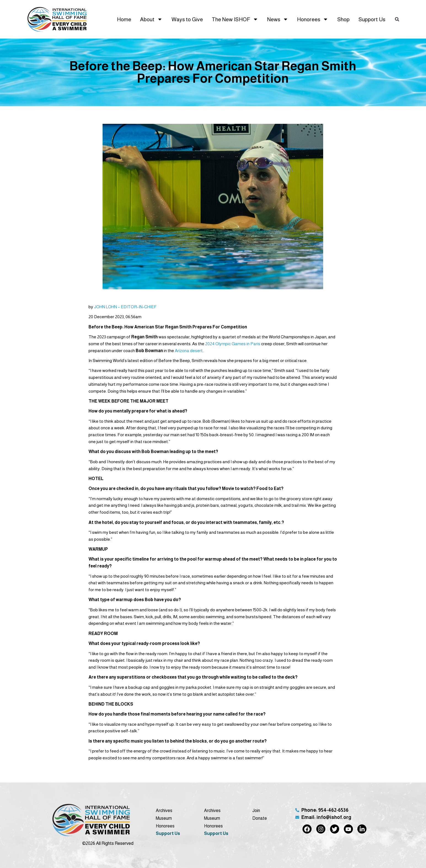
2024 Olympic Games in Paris (233, 344)
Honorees (313, 19)
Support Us (372, 19)
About (151, 19)
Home (124, 19)
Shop (343, 19)
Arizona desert (189, 351)
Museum (164, 818)
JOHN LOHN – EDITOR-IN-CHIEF (125, 307)
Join (256, 810)
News (278, 19)
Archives (164, 810)
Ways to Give (187, 19)
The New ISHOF (235, 19)
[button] (397, 19)
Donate (260, 818)
